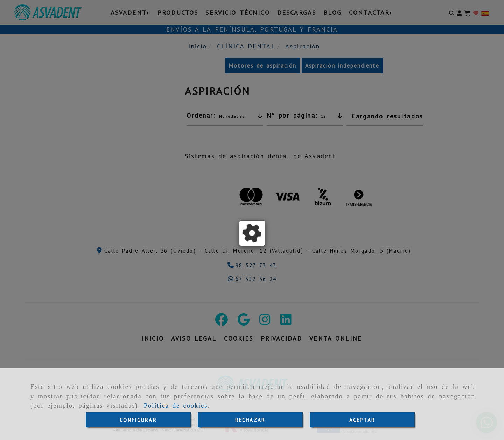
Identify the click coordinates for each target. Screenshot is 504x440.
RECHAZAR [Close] (250, 420)
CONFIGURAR (138, 420)
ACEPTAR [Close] (362, 420)
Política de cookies (176, 406)
